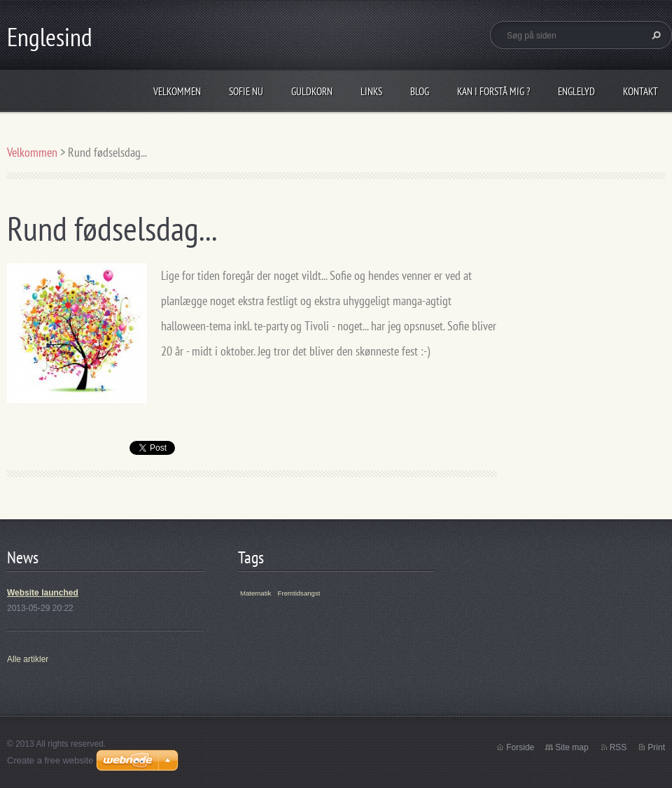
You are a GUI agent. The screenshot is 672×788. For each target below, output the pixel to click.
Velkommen (177, 91)
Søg (654, 35)
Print (656, 747)
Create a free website (50, 760)
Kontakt (640, 91)
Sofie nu (246, 91)
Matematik (255, 593)
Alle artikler (28, 659)
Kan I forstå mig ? (493, 91)
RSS (618, 747)
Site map (572, 747)
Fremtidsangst (299, 593)
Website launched (43, 593)
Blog (420, 91)
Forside (520, 747)
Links (371, 91)
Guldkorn (312, 91)
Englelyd (576, 91)
